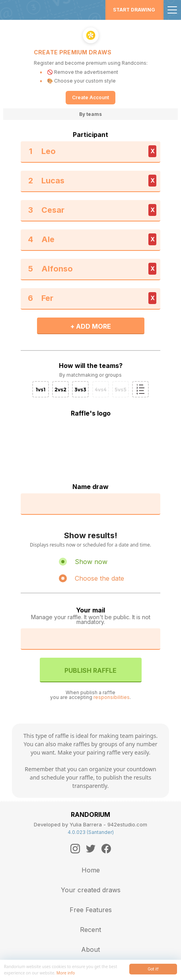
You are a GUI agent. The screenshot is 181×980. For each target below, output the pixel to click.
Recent (90, 930)
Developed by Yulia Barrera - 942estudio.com (90, 824)
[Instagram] (75, 849)
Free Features (91, 910)
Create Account (90, 97)
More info (66, 973)
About (90, 949)
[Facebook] (106, 849)
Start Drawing (134, 10)
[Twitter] (91, 849)
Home (91, 870)
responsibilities (112, 697)
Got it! (153, 969)
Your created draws (91, 890)
